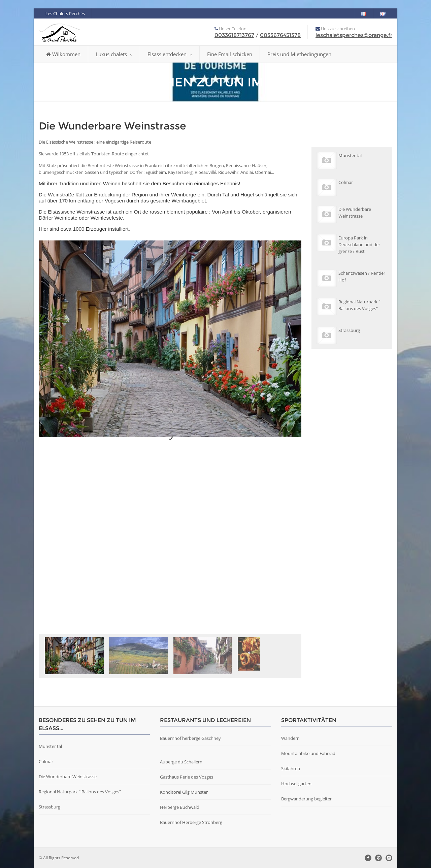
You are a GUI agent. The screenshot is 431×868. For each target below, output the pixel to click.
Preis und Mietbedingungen (299, 54)
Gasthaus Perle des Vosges (187, 777)
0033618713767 (234, 35)
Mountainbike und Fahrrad (308, 753)
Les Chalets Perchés (65, 13)
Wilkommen (63, 54)
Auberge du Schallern (181, 762)
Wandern (290, 738)
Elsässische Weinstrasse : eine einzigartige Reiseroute (99, 142)
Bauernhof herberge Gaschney (190, 738)
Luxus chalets (114, 54)
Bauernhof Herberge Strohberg (191, 822)
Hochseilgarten (296, 784)
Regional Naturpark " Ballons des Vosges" (80, 792)
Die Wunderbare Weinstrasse (68, 777)
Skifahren (291, 768)
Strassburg (49, 807)
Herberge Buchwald (180, 807)
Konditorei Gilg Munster (184, 792)
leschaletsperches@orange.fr (354, 35)
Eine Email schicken (230, 54)
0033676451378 (280, 35)
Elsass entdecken (170, 54)
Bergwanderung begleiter (306, 799)
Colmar (46, 761)
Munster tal (50, 746)
